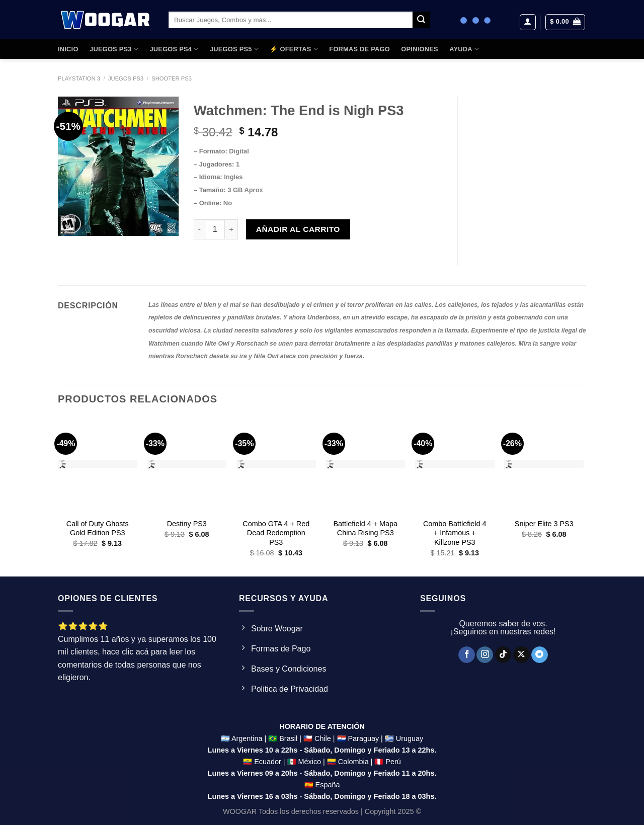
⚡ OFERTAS (294, 49)
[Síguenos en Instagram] (485, 655)
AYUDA (464, 49)
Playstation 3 (79, 78)
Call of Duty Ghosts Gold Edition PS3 (98, 528)
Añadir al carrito (298, 229)
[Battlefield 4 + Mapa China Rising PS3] (365, 465)
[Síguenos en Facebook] (467, 655)
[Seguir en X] (521, 655)
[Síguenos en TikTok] (503, 655)
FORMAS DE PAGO (359, 49)
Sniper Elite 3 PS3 (544, 524)
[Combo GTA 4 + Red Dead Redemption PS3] (276, 465)
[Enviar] (421, 20)
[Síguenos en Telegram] (540, 655)
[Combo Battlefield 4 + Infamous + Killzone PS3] (455, 465)
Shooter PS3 (172, 78)
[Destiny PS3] (187, 465)
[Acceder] (528, 22)
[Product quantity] (215, 229)
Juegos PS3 (126, 78)
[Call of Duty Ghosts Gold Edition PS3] (98, 465)
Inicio (68, 49)
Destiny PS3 (187, 524)
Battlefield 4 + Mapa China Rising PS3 (365, 528)
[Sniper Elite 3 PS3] (544, 465)
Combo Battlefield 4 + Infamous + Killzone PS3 (455, 533)
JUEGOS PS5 (234, 49)
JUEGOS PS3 (114, 49)
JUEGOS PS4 (174, 49)
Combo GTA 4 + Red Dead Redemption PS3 (276, 533)
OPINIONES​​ (419, 49)
